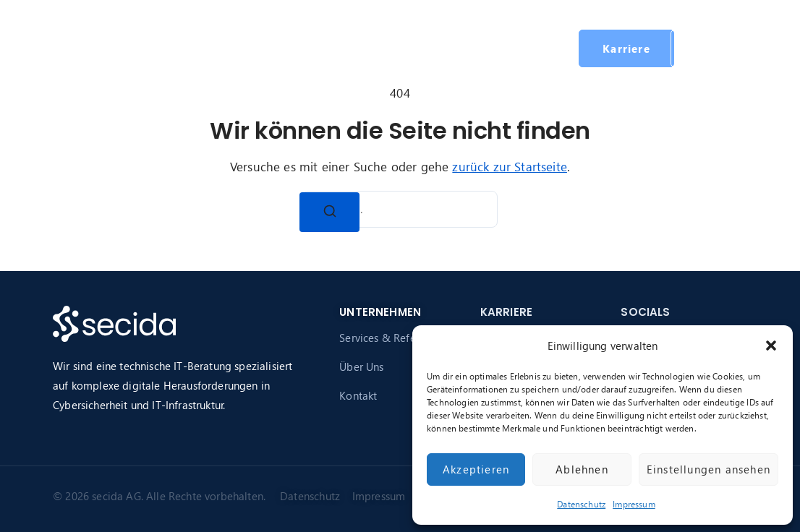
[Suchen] (330, 212)
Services (267, 48)
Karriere (450, 48)
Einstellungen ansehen (708, 469)
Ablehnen (582, 469)
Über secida (354, 48)
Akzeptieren (476, 469)
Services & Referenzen (394, 338)
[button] (771, 346)
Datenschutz (581, 504)
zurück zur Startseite (510, 167)
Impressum (634, 504)
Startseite (197, 48)
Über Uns (361, 366)
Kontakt (358, 395)
